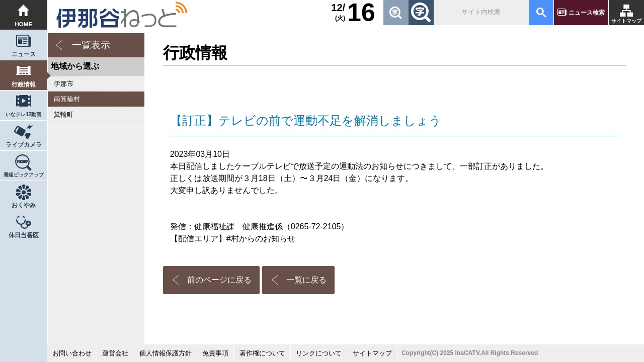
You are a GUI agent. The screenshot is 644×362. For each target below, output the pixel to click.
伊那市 (64, 84)
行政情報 (24, 84)
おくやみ (24, 205)
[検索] (481, 13)
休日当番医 (24, 235)
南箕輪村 (67, 99)
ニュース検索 (587, 13)
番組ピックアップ (24, 175)
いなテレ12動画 (23, 114)
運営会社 (115, 353)
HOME (24, 24)
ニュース (24, 54)
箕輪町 (64, 114)
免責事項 (215, 353)
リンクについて (319, 353)
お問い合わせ (72, 353)
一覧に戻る (306, 280)
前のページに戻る (219, 280)
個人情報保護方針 (166, 353)
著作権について (262, 353)
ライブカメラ (24, 145)
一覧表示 (91, 45)
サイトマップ (626, 21)
